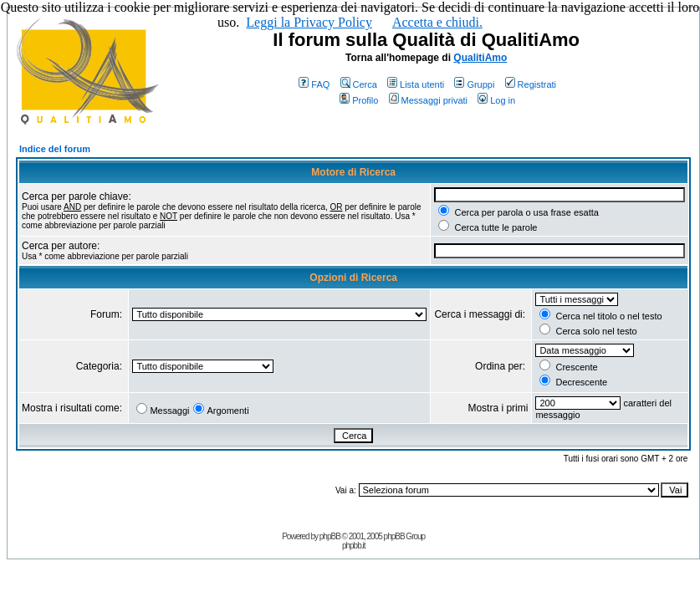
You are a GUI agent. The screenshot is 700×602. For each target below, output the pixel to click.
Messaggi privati (428, 100)
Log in (496, 100)
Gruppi (474, 84)
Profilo (359, 100)
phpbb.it (354, 546)
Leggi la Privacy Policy (309, 22)
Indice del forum (55, 149)
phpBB (330, 536)
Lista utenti (416, 84)
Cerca (359, 84)
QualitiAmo (480, 58)
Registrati (531, 84)
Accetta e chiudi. (437, 22)
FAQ (314, 84)
